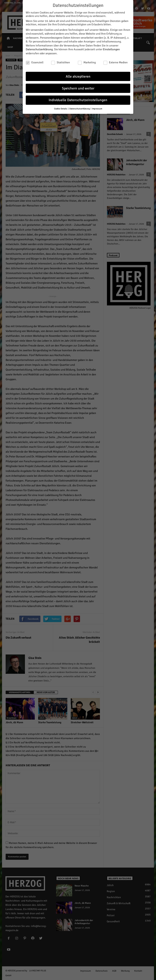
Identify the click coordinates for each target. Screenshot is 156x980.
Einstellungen (111, 48)
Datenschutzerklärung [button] (80, 107)
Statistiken (61, 61)
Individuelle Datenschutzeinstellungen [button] (78, 99)
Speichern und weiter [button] (78, 87)
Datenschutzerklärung (39, 48)
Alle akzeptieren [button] (78, 75)
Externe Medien (115, 61)
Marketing (87, 61)
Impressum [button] (97, 107)
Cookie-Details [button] (61, 107)
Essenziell (35, 61)
